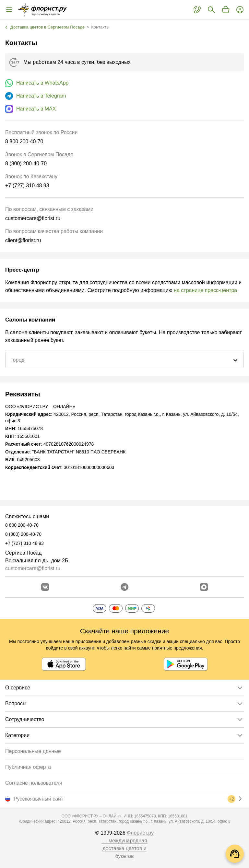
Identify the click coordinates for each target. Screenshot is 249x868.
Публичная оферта (28, 767)
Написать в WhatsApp (42, 83)
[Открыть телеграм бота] (124, 587)
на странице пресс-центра (205, 290)
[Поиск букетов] (211, 10)
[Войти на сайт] (240, 10)
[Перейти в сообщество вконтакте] (45, 587)
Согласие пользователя (34, 783)
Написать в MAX (36, 109)
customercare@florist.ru (33, 568)
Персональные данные (33, 751)
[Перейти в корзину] (226, 10)
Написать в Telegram (41, 96)
